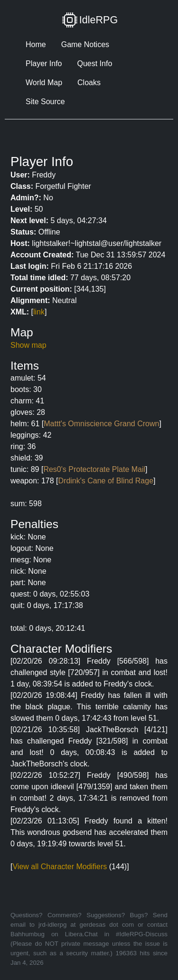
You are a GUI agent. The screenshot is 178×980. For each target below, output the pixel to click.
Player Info (44, 64)
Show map (28, 345)
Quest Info (94, 64)
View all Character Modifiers (60, 867)
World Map (44, 83)
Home (36, 44)
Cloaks (89, 83)
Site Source (45, 102)
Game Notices (85, 44)
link (39, 312)
